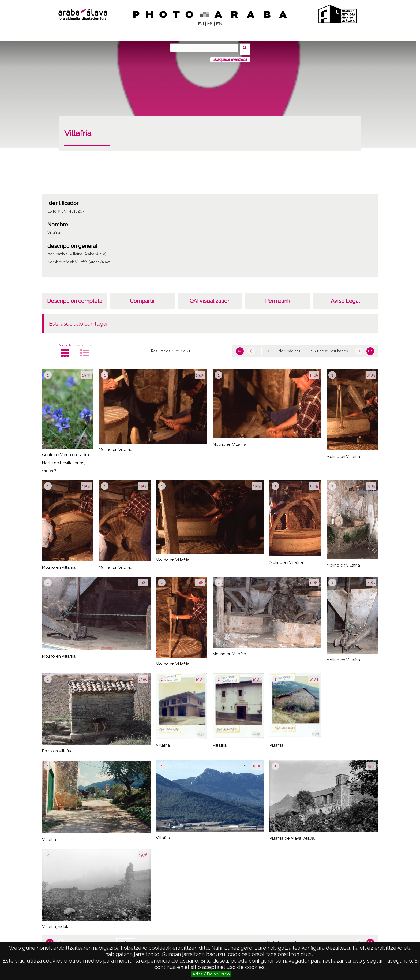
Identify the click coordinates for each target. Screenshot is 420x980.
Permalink (278, 297)
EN (219, 24)
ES (210, 24)
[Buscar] (206, 48)
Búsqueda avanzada (230, 56)
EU (201, 24)
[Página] (268, 348)
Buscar (247, 47)
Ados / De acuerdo (211, 974)
